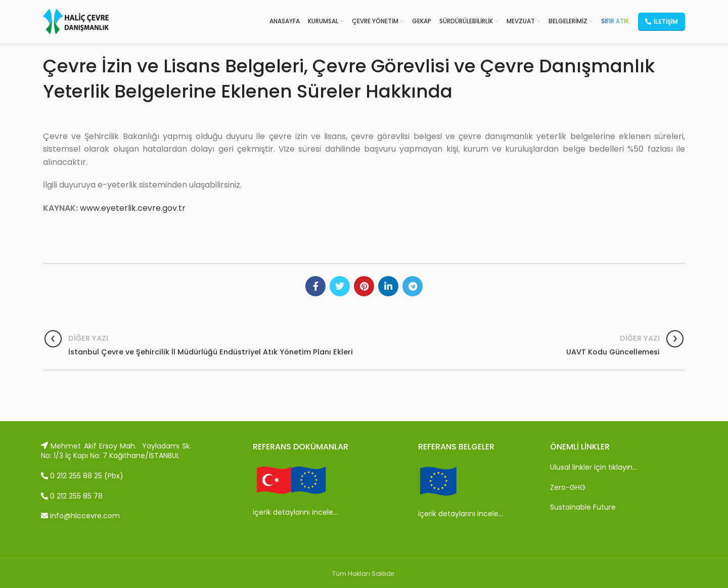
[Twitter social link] (340, 286)
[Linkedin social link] (388, 286)
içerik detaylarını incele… (295, 512)
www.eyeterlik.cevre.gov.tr (133, 208)
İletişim (662, 21)
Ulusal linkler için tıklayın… (594, 467)
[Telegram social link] (413, 286)
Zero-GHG (568, 487)
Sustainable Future (583, 507)
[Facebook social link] (315, 286)
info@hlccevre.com (80, 516)
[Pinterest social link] (364, 286)
